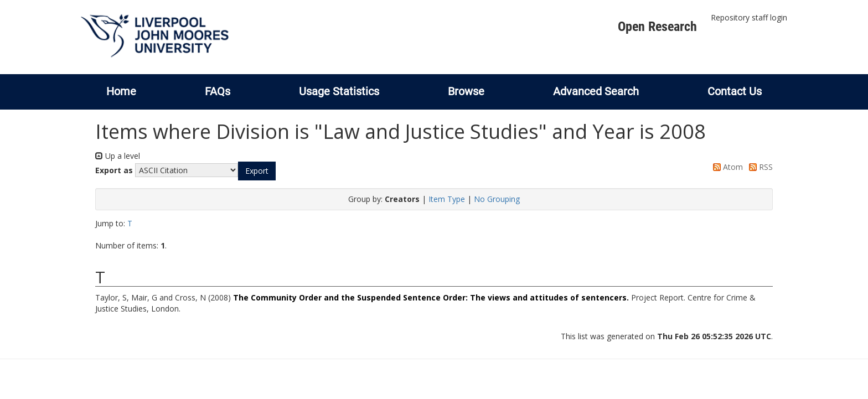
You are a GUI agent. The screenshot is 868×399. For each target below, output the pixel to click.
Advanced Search (596, 91)
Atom (726, 167)
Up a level (118, 156)
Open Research (657, 27)
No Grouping (497, 199)
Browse (466, 91)
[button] (257, 171)
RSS (759, 167)
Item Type (447, 199)
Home (121, 91)
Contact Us (735, 91)
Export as (114, 170)
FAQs (218, 91)
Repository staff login (749, 17)
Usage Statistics (339, 91)
